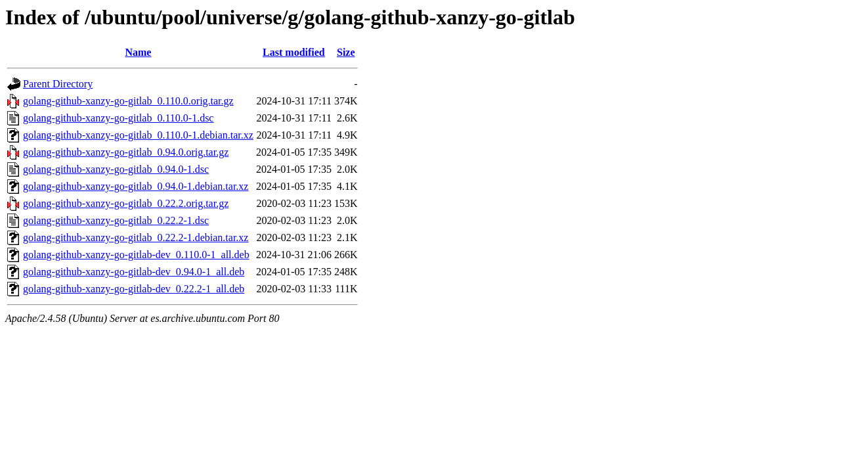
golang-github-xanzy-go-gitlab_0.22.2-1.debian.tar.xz (136, 237)
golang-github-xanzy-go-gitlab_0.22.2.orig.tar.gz (126, 203)
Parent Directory (58, 84)
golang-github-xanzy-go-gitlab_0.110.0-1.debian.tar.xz (138, 135)
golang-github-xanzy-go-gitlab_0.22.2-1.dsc (116, 220)
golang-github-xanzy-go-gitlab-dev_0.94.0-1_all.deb (134, 272)
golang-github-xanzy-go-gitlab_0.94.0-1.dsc (116, 169)
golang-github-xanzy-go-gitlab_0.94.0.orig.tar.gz (126, 152)
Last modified (294, 52)
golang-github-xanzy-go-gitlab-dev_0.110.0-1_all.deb (136, 255)
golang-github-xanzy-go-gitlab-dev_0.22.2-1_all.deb (134, 289)
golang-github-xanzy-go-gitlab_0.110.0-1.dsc (118, 118)
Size (346, 52)
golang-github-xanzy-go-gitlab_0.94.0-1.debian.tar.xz (136, 186)
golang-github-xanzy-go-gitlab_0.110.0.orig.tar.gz (128, 101)
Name (138, 52)
